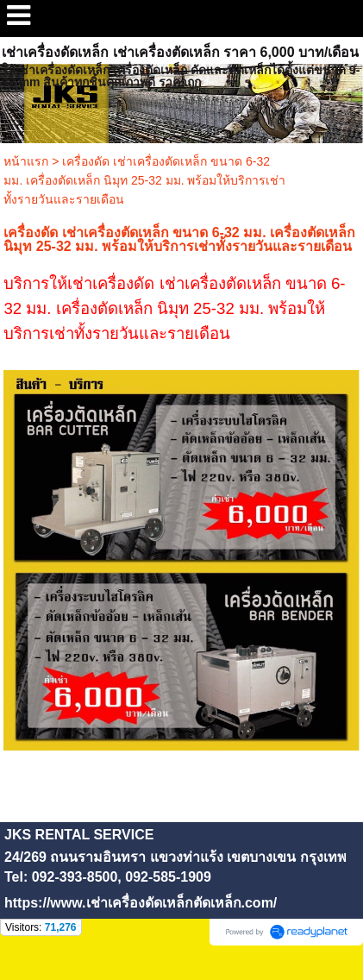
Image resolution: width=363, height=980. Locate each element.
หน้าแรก (26, 161)
